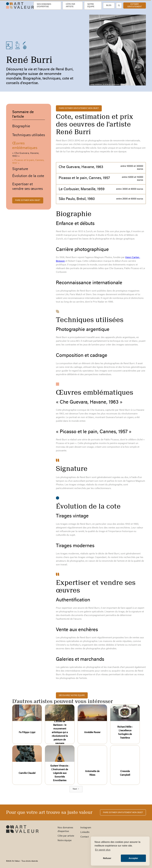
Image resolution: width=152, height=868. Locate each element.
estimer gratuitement (135, 5)
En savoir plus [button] (103, 850)
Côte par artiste (70, 5)
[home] (20, 6)
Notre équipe (91, 5)
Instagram (86, 828)
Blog (109, 5)
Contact (85, 837)
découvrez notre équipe (72, 695)
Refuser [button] (107, 858)
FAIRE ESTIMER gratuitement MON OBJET (79, 108)
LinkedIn (85, 832)
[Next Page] (76, 789)
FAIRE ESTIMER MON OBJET (28, 200)
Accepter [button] (133, 858)
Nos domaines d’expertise (44, 5)
